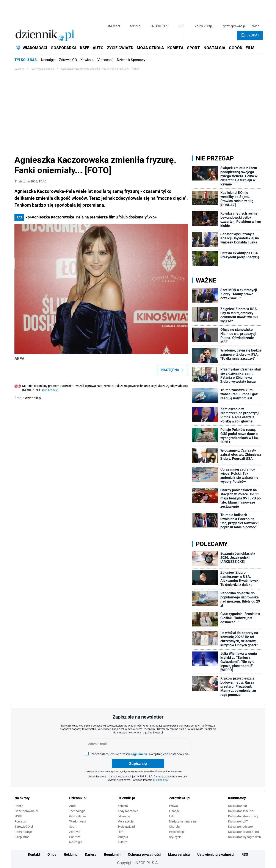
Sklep (256, 26)
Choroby (175, 827)
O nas (52, 855)
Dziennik (19, 69)
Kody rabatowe (128, 811)
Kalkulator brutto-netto (244, 832)
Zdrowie (75, 832)
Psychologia (177, 832)
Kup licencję (50, 390)
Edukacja (124, 816)
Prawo (173, 806)
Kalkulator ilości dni (241, 811)
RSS (245, 855)
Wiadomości (77, 821)
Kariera (91, 855)
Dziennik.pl (78, 798)
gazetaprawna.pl (234, 26)
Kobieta (123, 806)
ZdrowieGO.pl (204, 26)
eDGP (18, 816)
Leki (172, 816)
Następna (173, 370)
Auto (72, 806)
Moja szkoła (126, 821)
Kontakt (34, 855)
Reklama (71, 855)
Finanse (174, 811)
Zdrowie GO (68, 60)
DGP (182, 26)
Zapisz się (138, 764)
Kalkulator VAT (238, 821)
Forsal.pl (20, 821)
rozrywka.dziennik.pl (43, 69)
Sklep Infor (22, 837)
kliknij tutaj (162, 780)
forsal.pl (136, 26)
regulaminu (139, 754)
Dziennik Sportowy (131, 60)
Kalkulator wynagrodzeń (245, 837)
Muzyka (123, 837)
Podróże (75, 837)
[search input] (211, 35)
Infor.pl (19, 806)
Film (120, 832)
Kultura (122, 842)
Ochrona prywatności (144, 855)
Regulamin (112, 855)
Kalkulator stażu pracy (243, 816)
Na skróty (22, 798)
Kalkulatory (237, 798)
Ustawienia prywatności (216, 855)
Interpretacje (23, 832)
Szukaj (250, 35)
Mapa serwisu (179, 855)
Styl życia (175, 837)
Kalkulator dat (238, 806)
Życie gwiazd (126, 827)
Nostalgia (48, 60)
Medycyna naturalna (183, 821)
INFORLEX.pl (160, 26)
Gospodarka (78, 816)
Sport (73, 827)
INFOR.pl (114, 26)
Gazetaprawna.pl (26, 811)
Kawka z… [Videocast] (97, 60)
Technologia (77, 811)
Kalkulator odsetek (241, 827)
